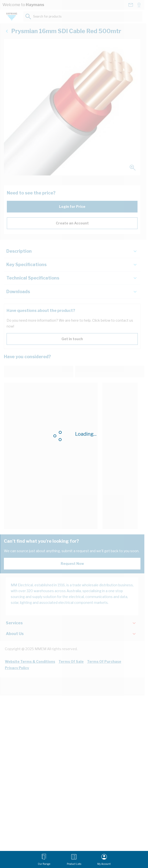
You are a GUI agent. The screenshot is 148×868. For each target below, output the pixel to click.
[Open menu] (44, 859)
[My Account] (104, 859)
